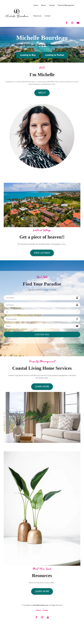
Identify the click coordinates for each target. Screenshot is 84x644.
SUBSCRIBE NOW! (42, 335)
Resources (37, 16)
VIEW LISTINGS (42, 253)
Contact (47, 16)
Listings (52, 5)
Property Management (66, 5)
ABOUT (42, 93)
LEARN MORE (42, 387)
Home (36, 5)
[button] (42, 312)
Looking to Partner (55, 55)
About (43, 5)
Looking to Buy (28, 55)
